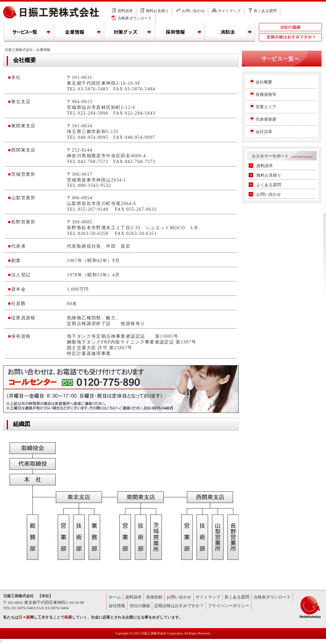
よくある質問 (269, 185)
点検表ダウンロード (135, 18)
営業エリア (266, 107)
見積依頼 (154, 597)
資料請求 (125, 11)
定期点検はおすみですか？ (179, 606)
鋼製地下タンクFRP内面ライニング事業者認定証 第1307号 (131, 342)
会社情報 (117, 606)
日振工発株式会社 (19, 50)
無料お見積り (157, 11)
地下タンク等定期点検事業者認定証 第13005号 (123, 336)
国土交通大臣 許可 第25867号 (100, 348)
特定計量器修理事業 (89, 354)
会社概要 (264, 82)
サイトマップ (229, 11)
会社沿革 (264, 132)
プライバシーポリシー (229, 606)
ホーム (115, 597)
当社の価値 (140, 606)
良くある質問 (265, 11)
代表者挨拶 (266, 119)
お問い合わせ (193, 11)
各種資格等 (266, 94)
